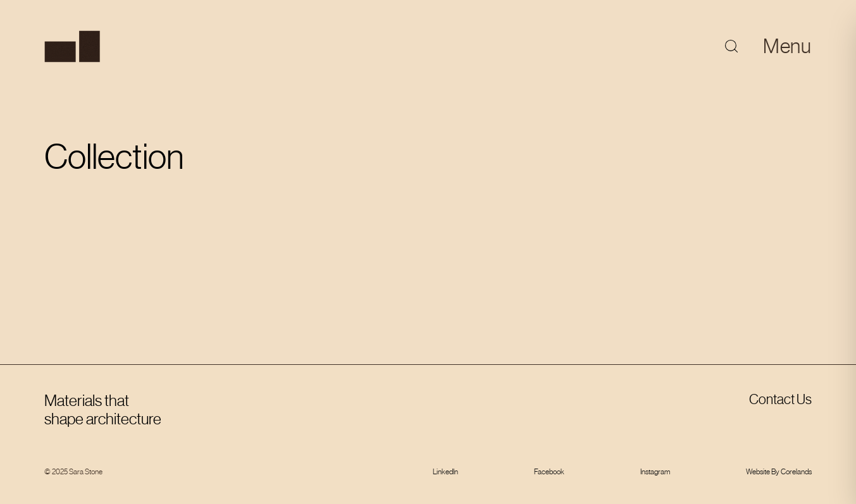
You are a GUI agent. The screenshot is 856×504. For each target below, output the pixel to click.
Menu (787, 46)
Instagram (655, 472)
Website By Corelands (779, 472)
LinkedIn (445, 472)
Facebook (549, 472)
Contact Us (780, 399)
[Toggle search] (731, 46)
